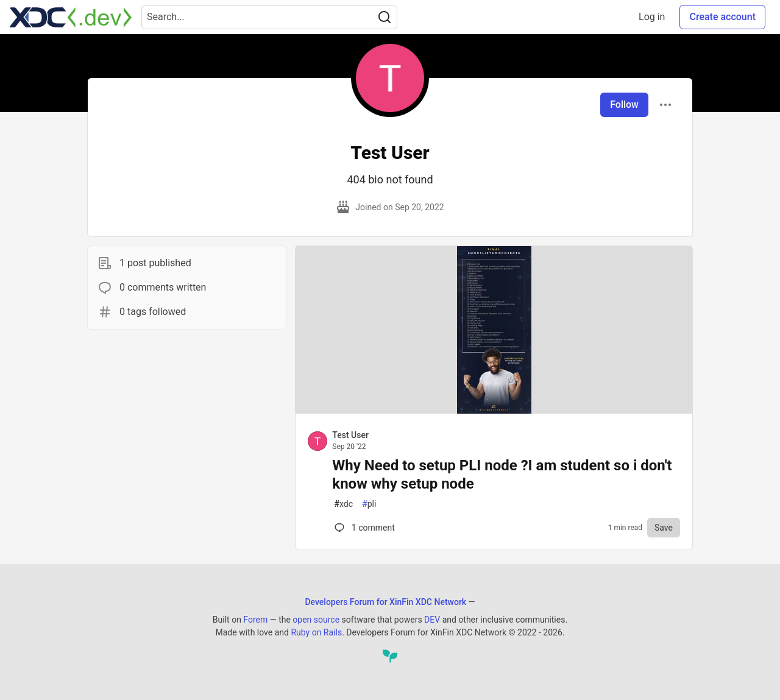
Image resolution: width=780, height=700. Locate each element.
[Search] (385, 17)
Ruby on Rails (316, 632)
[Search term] (269, 17)
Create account (722, 17)
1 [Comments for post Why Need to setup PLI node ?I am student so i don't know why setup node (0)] (363, 528)
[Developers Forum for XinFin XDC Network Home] (71, 17)
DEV (432, 620)
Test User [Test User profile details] (350, 435)
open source (316, 620)
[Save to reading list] (664, 528)
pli (369, 504)
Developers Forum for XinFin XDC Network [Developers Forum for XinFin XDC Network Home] (385, 602)
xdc (343, 504)
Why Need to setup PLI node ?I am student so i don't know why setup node (502, 475)
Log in (652, 17)
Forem (255, 620)
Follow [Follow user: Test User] (624, 104)
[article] (494, 410)
